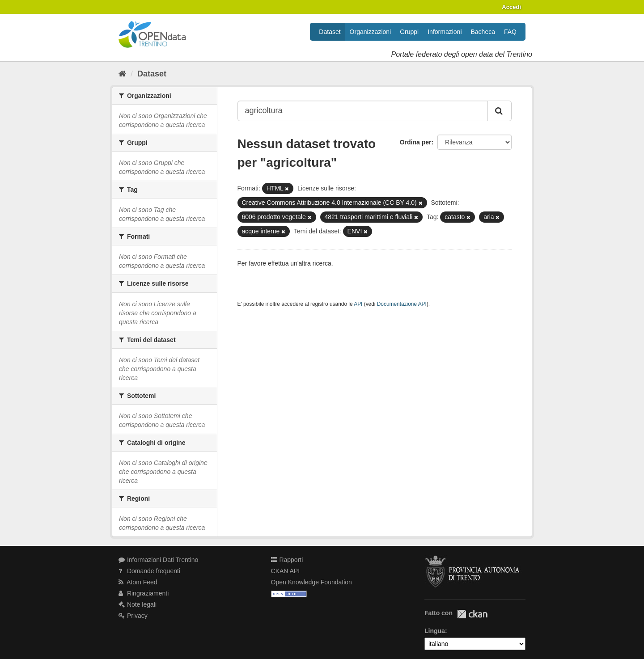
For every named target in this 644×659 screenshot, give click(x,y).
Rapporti (287, 560)
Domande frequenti (149, 571)
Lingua (435, 631)
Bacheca (483, 32)
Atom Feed (138, 582)
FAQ (510, 32)
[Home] (122, 74)
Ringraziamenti (144, 593)
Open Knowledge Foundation (311, 582)
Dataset (330, 32)
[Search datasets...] (363, 111)
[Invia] (500, 111)
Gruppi (409, 32)
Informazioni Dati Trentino (158, 560)
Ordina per (416, 142)
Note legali (138, 604)
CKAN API (286, 571)
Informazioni (445, 32)
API (358, 304)
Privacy (133, 616)
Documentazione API (402, 304)
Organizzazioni (371, 32)
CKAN (472, 614)
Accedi (511, 7)
